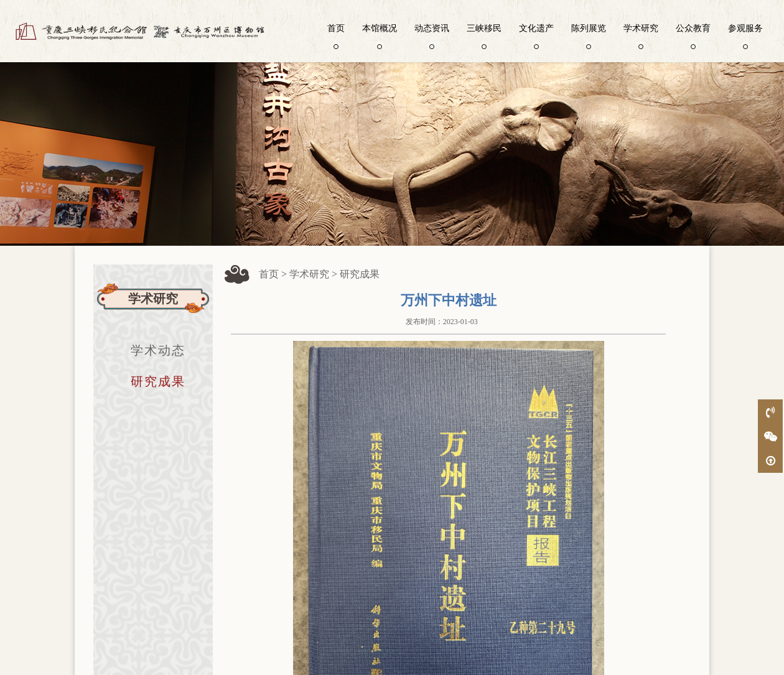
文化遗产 (536, 35)
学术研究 (641, 35)
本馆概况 (380, 35)
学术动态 (158, 350)
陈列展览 (589, 35)
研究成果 (158, 381)
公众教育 (693, 35)
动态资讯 (432, 35)
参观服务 (745, 35)
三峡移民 (484, 35)
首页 (336, 35)
